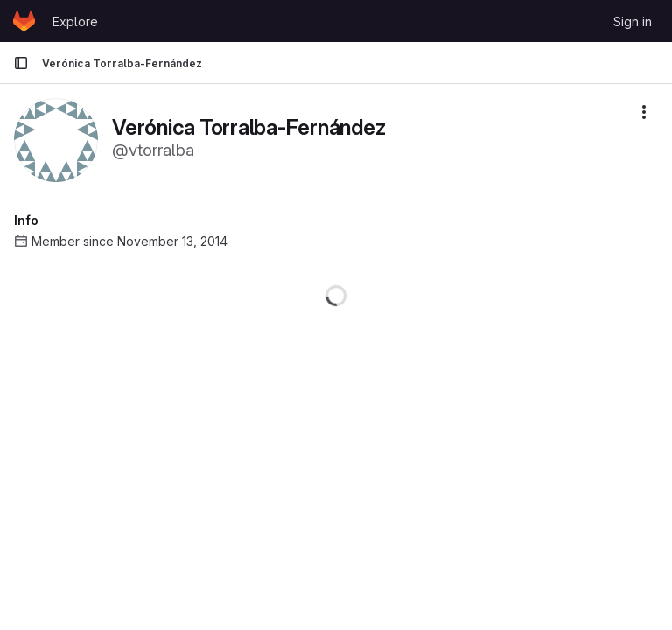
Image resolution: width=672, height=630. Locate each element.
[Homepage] (24, 21)
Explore (75, 21)
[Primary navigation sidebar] (21, 63)
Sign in (633, 21)
